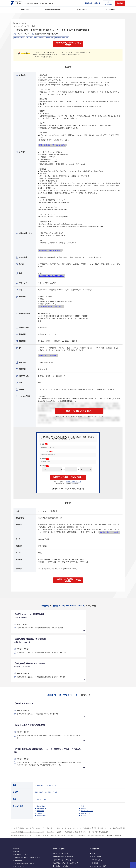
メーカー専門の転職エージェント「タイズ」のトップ (27, 755)
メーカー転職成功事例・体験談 (24, 790)
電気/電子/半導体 (41, 726)
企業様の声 (57, 799)
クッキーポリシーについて (118, 855)
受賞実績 (16, 775)
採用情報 (54, 814)
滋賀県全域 (48, 719)
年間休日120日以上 (86, 740)
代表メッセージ (97, 783)
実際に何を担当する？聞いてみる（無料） (52, 147)
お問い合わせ (80, 813)
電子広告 (68, 813)
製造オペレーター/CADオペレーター (47, 712)
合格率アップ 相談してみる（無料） (68, 45)
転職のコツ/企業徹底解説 (54, 10)
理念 (93, 780)
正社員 (83, 733)
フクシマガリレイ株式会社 (24, 26)
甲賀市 (55, 719)
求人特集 (16, 778)
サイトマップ (18, 796)
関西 (36, 719)
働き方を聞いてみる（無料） (48, 357)
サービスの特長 (59, 775)
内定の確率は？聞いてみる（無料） (50, 252)
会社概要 (95, 790)
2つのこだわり (97, 786)
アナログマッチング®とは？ (63, 786)
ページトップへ (133, 865)
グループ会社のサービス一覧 (68, 834)
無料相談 (120, 3)
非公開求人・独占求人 (61, 793)
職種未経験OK (41, 733)
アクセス (95, 796)
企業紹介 (95, 775)
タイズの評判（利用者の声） (63, 796)
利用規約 (87, 855)
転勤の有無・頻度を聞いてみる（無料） (52, 278)
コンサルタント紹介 (99, 793)
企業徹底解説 (18, 787)
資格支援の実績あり (42, 742)
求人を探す (25, 10)
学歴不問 (83, 735)
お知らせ (95, 802)
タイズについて (82, 10)
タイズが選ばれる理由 (61, 780)
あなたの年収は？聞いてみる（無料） (51, 308)
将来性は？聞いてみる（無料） (109, 534)
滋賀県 (41, 719)
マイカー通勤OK (41, 735)
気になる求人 (108, 3)
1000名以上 (84, 742)
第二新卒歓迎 (40, 738)
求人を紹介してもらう (21, 781)
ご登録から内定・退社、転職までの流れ (27, 784)
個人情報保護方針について (100, 855)
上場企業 (39, 740)
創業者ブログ (97, 799)
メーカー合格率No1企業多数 (63, 783)
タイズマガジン (111, 10)
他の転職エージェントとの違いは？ (65, 790)
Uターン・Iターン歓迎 (87, 738)
